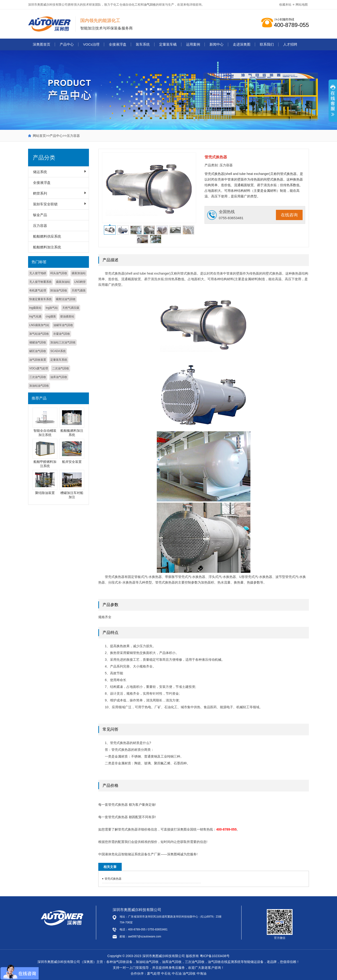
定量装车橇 (168, 44)
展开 (333, 103)
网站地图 (302, 5)
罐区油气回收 (38, 351)
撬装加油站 (79, 273)
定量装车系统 (59, 360)
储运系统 (40, 172)
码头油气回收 (59, 273)
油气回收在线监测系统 (224, 962)
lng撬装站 (35, 308)
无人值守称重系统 (40, 282)
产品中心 (67, 44)
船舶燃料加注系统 (47, 247)
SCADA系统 (58, 351)
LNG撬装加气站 (39, 325)
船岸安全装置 (72, 462)
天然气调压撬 (71, 308)
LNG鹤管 (80, 282)
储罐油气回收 (38, 342)
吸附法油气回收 (66, 299)
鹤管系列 (40, 193)
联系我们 (267, 44)
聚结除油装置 (45, 493)
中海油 (201, 973)
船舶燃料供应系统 (47, 236)
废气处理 (154, 973)
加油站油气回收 (39, 386)
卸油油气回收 (59, 290)
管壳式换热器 (113, 879)
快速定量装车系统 (40, 299)
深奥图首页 (42, 44)
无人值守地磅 (38, 273)
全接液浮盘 (118, 44)
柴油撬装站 (67, 316)
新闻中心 (216, 44)
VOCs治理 (91, 44)
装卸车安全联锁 (45, 204)
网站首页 (39, 136)
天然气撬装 (79, 290)
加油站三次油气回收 (63, 342)
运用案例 (193, 44)
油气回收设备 (123, 962)
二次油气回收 (61, 368)
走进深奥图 (242, 44)
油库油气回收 (59, 377)
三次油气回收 (38, 377)
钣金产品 (40, 215)
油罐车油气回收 (63, 325)
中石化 (166, 973)
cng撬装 (51, 316)
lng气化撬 (35, 316)
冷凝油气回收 (62, 334)
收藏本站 (285, 5)
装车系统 (143, 44)
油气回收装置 (38, 360)
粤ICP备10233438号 (215, 956)
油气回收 (150, 5)
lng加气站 (52, 308)
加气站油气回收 (39, 334)
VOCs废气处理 (39, 368)
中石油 (177, 973)
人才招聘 (290, 44)
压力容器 (73, 136)
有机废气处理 (38, 290)
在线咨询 (289, 215)
